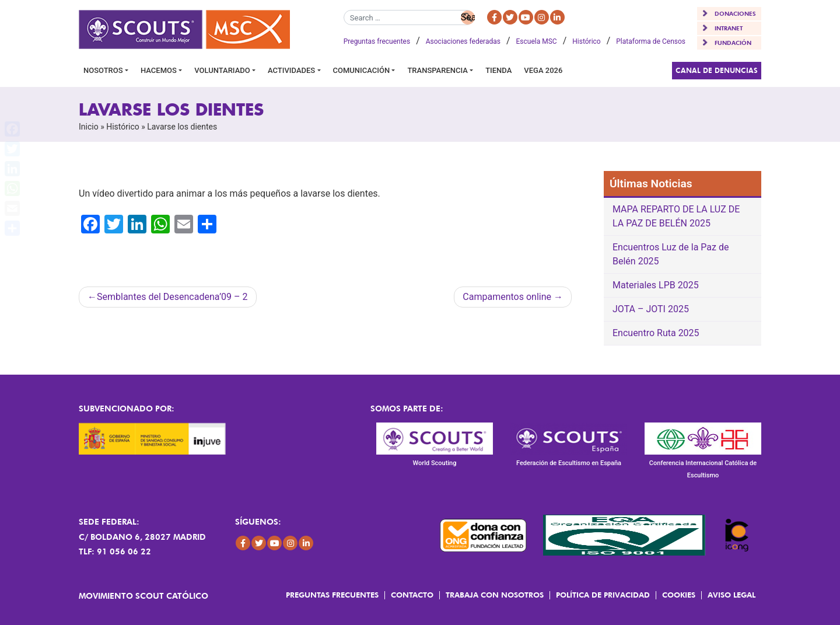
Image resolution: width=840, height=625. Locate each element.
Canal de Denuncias (717, 70)
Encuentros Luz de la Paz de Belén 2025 (671, 254)
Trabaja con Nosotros (495, 595)
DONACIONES (735, 13)
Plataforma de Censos (651, 41)
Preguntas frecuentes (377, 41)
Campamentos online (507, 297)
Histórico (586, 41)
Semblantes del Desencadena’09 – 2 (172, 297)
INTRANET (729, 28)
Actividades (291, 70)
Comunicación (362, 70)
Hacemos (159, 70)
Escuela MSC (537, 41)
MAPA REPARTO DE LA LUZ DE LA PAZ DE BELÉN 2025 (676, 216)
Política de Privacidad (603, 595)
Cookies (679, 595)
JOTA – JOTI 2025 (651, 309)
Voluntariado (222, 70)
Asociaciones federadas (463, 41)
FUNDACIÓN (733, 43)
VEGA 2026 (543, 70)
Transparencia (437, 70)
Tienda (498, 70)
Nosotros (103, 70)
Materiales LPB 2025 (656, 285)
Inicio (89, 127)
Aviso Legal (731, 595)
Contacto (412, 595)
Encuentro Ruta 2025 (656, 333)
